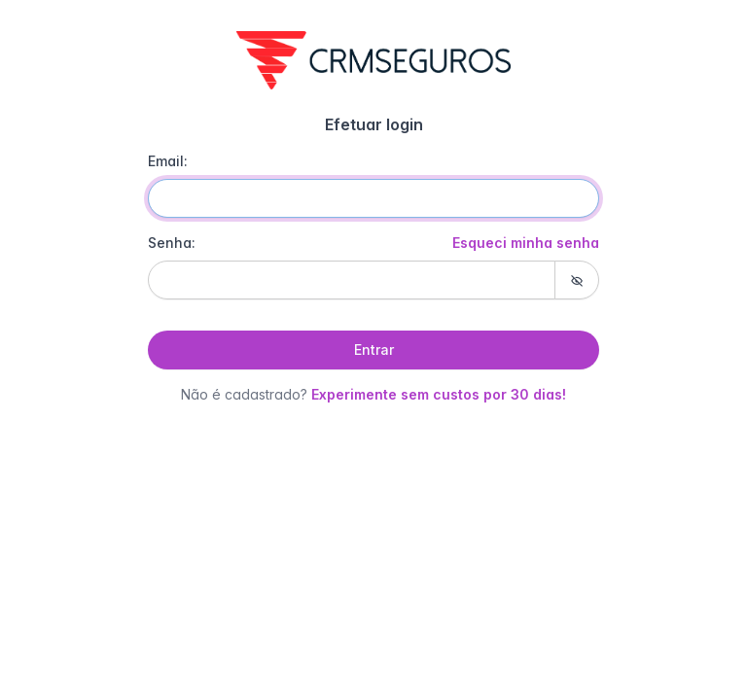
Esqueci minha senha (526, 243)
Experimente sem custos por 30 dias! (439, 394)
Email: (168, 161)
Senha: (373, 243)
